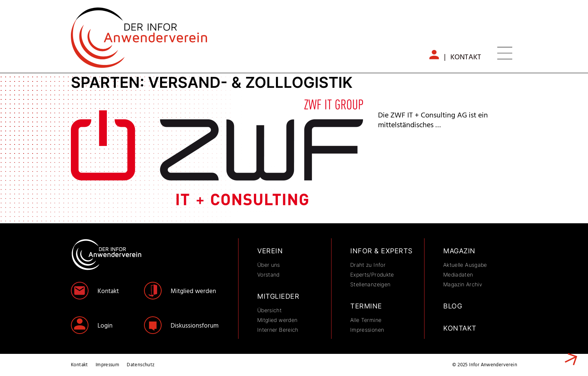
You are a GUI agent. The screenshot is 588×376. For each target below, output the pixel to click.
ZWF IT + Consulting (432, 105)
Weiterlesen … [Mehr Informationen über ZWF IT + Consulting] (568, 360)
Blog (453, 306)
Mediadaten (458, 274)
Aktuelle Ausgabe (465, 265)
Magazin (459, 251)
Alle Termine (366, 320)
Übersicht (269, 310)
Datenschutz (141, 365)
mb (438, 55)
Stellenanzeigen (370, 284)
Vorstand (268, 274)
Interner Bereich (278, 330)
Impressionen (367, 330)
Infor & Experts (381, 251)
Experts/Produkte (372, 274)
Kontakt (466, 57)
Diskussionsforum (195, 326)
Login (105, 326)
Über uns (269, 265)
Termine (366, 306)
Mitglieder (278, 296)
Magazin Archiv (463, 284)
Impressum (108, 365)
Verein (270, 251)
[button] (505, 54)
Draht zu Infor (368, 265)
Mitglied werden (193, 291)
